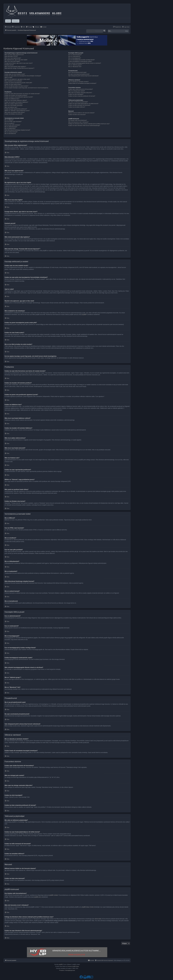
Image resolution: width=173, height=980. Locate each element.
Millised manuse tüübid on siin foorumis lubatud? (81, 113)
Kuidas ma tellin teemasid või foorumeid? (79, 105)
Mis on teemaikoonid (10, 133)
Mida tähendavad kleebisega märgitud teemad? (17, 130)
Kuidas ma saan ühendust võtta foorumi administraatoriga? (84, 125)
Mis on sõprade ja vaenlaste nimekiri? (78, 82)
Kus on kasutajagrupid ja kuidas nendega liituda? (81, 60)
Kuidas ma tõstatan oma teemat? (14, 114)
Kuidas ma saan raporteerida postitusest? (16, 109)
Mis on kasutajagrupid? (75, 58)
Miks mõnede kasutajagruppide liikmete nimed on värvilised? (85, 63)
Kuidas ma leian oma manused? (77, 115)
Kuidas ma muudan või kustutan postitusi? (16, 95)
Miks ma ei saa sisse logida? (12, 61)
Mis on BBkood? (9, 120)
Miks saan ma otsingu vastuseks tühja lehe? (80, 93)
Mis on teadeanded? (10, 128)
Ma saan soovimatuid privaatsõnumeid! (79, 74)
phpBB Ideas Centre (88, 907)
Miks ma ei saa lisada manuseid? (14, 105)
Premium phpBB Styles (73, 966)
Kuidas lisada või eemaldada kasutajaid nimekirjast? (82, 83)
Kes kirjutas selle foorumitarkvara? (78, 120)
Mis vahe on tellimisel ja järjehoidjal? (78, 102)
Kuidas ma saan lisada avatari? (13, 84)
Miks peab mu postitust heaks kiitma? (15, 112)
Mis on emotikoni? (10, 123)
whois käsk (98, 919)
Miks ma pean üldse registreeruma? (14, 55)
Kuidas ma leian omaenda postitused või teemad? (82, 96)
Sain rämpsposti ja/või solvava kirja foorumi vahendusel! (83, 76)
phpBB (84, 315)
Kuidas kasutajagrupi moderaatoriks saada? (80, 61)
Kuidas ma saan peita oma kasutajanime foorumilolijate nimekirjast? (23, 76)
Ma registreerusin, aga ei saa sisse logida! (16, 60)
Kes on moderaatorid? (74, 56)
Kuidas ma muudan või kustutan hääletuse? (16, 102)
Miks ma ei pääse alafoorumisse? (14, 104)
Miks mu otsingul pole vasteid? (77, 91)
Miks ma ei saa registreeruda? (13, 58)
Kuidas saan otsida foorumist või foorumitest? (81, 89)
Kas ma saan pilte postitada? (12, 125)
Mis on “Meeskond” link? (75, 67)
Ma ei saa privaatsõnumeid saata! (77, 72)
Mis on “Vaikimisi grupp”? (75, 65)
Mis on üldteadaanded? (11, 127)
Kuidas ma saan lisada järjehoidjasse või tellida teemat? (83, 104)
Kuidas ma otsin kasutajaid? (76, 94)
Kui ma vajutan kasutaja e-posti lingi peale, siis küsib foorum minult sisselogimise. (27, 88)
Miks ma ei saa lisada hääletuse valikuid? (16, 100)
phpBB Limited (54, 895)
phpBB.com (38, 897)
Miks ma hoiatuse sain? (11, 107)
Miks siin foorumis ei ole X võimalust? (78, 122)
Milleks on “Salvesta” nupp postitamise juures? (17, 111)
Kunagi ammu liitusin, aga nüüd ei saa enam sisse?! (19, 63)
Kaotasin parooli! (9, 65)
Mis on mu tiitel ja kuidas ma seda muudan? (16, 86)
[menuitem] (16, 27)
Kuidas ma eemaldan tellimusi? (77, 107)
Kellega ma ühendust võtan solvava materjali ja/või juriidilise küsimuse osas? (89, 124)
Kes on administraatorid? (75, 55)
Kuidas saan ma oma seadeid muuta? (15, 74)
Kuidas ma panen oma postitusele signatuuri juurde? (19, 97)
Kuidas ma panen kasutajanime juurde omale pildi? (18, 83)
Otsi (127, 31)
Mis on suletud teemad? (11, 132)
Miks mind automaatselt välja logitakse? (15, 67)
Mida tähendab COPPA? (11, 56)
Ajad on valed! (8, 77)
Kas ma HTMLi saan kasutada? (13, 121)
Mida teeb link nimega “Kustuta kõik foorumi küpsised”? (20, 68)
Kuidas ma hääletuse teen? (12, 99)
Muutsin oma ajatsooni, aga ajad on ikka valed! (17, 79)
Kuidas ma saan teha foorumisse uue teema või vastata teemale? (22, 94)
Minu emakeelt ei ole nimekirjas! (13, 81)
